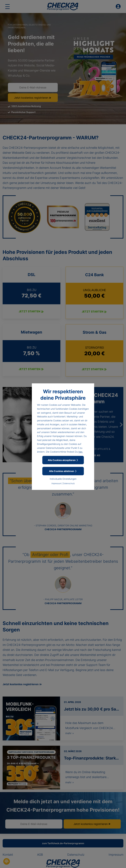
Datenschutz (69, 483)
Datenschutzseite (55, 448)
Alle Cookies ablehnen (63, 471)
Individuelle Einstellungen (63, 479)
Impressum (56, 483)
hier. (81, 452)
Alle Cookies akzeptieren (63, 460)
